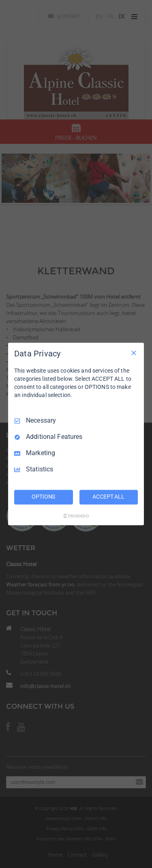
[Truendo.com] (76, 516)
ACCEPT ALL (108, 497)
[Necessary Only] (134, 353)
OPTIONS (43, 497)
